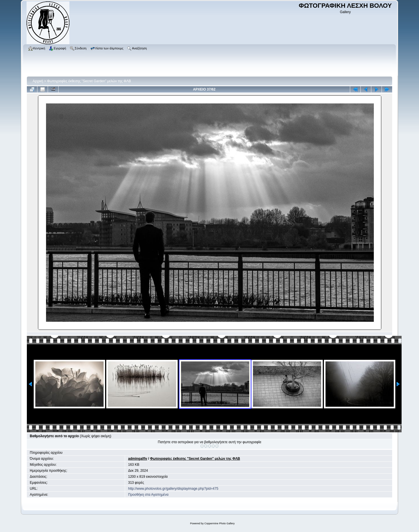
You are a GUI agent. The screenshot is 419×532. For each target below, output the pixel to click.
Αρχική (38, 81)
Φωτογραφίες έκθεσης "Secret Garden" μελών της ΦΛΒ (89, 81)
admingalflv (138, 459)
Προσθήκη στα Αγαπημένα (148, 495)
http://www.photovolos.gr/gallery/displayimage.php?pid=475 (173, 489)
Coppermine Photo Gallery (219, 523)
